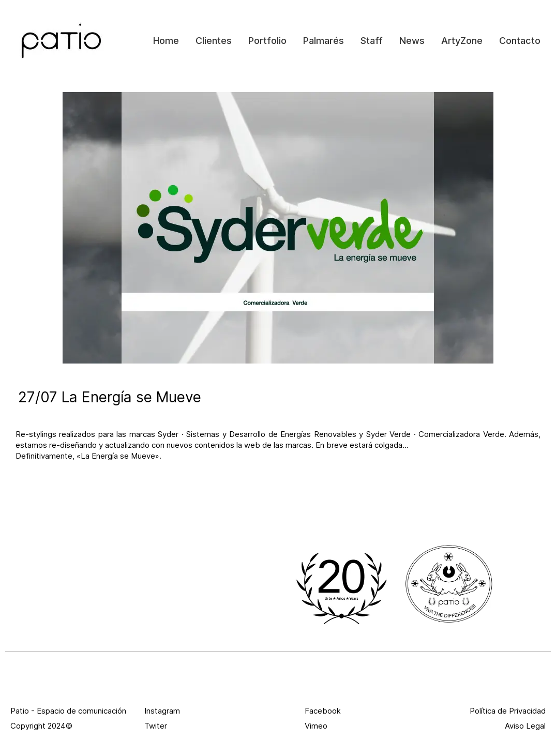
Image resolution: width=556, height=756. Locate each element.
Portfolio (267, 41)
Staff (372, 41)
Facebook (323, 711)
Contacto (520, 41)
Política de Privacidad (508, 711)
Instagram (162, 711)
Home (166, 41)
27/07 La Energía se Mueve (110, 397)
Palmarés (324, 41)
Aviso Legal (525, 726)
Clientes (214, 41)
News (412, 41)
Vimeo (316, 726)
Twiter (156, 726)
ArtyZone (462, 41)
